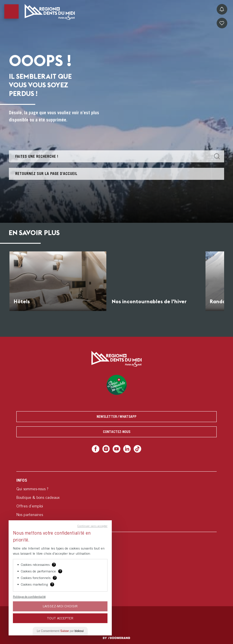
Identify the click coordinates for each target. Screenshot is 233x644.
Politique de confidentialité (29, 596)
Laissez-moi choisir (60, 606)
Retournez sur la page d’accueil (46, 174)
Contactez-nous (117, 432)
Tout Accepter (60, 618)
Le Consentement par (60, 631)
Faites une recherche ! (37, 156)
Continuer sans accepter (92, 526)
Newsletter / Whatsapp (116, 416)
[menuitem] (116, 502)
